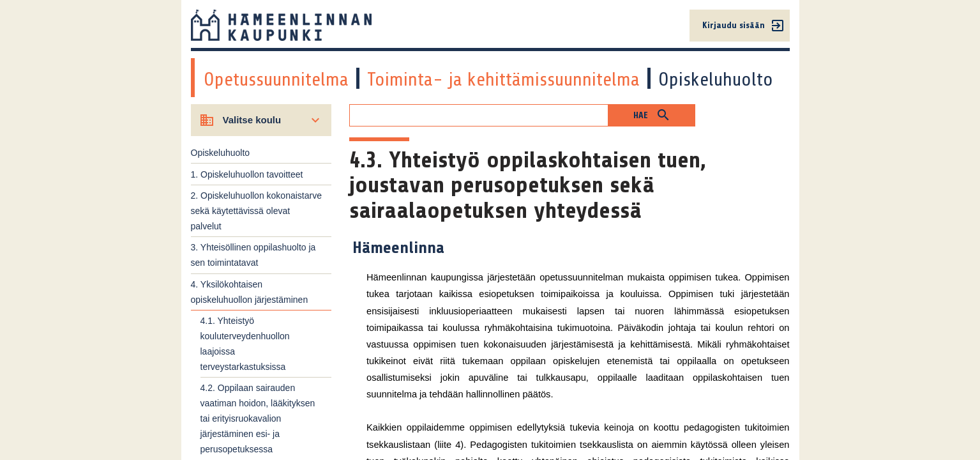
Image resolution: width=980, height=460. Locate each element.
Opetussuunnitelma (276, 79)
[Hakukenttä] (479, 115)
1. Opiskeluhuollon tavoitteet (247, 174)
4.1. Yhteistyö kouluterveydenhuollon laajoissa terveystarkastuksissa (245, 344)
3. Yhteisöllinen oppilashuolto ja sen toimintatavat (253, 255)
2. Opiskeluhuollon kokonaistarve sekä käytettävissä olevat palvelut (256, 211)
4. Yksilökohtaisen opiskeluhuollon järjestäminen (250, 292)
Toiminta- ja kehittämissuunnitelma (503, 79)
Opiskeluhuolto (716, 79)
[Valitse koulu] (261, 120)
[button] (652, 115)
